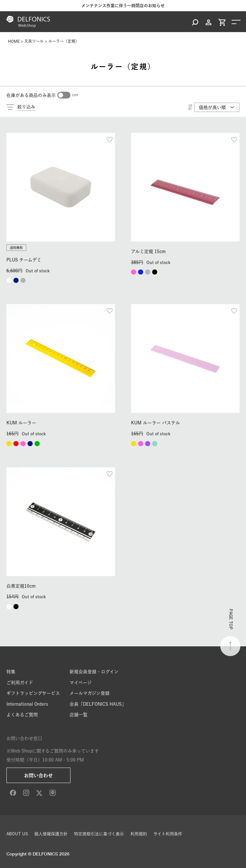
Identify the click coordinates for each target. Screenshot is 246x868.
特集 (11, 672)
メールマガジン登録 (90, 693)
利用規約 (139, 834)
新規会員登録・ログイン (94, 672)
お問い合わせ (38, 775)
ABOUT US (17, 834)
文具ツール (34, 41)
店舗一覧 (78, 715)
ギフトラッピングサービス (33, 693)
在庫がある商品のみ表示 (31, 95)
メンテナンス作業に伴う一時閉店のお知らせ (123, 6)
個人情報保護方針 (51, 834)
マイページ (81, 683)
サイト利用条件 (168, 834)
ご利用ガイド (20, 683)
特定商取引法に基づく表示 (99, 834)
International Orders (27, 704)
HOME (14, 41)
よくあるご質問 (22, 715)
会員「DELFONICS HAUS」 (98, 704)
